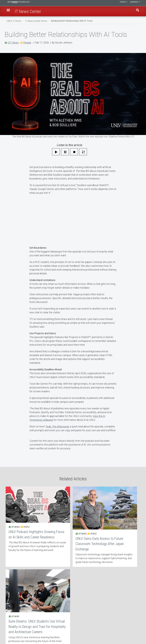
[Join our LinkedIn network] (136, 634)
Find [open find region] (137, 11)
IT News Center (15, 617)
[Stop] (74, 152)
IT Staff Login (15, 625)
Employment (60, 617)
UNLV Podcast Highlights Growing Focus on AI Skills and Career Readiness (27, 536)
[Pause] (65, 152)
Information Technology (26, 3)
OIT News (13, 43)
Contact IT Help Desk (64, 610)
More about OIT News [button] (60, 596)
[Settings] (83, 152)
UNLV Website (106, 617)
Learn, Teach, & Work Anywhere (23, 610)
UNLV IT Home (14, 21)
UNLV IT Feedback (108, 610)
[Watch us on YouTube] (139, 634)
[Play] (56, 152)
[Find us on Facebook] (133, 634)
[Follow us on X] (137, 634)
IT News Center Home (36, 21)
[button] (10, 11)
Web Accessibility (62, 625)
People (27, 43)
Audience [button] (134, 3)
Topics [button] (121, 3)
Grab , (58, 426)
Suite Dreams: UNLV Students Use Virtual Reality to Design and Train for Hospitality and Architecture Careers (119, 536)
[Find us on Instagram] (134, 634)
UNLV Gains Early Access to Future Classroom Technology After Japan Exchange (73, 536)
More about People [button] (88, 596)
